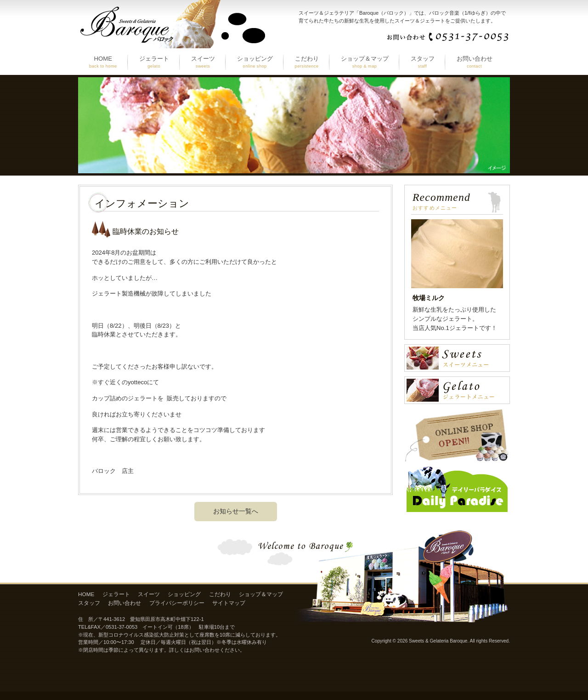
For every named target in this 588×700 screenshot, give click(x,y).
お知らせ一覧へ (236, 511)
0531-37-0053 (122, 627)
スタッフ (89, 603)
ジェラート (116, 594)
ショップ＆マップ (261, 594)
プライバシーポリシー (177, 603)
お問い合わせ (124, 603)
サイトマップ (229, 603)
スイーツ (149, 594)
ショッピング (184, 594)
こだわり (220, 594)
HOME (86, 594)
